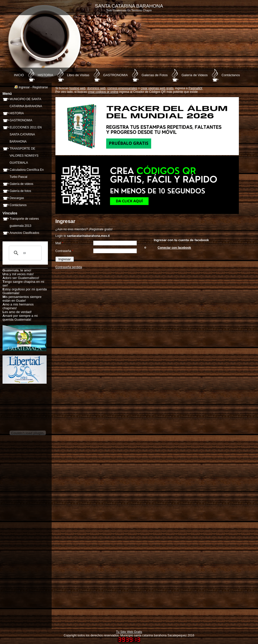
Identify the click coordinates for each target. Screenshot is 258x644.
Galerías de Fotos (155, 75)
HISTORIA (45, 75)
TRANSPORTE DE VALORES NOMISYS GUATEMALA (24, 156)
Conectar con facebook (174, 248)
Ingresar (24, 87)
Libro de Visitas (78, 75)
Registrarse (40, 87)
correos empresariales (122, 88)
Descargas (17, 198)
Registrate (97, 229)
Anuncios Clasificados (24, 233)
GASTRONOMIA (116, 75)
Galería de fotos (20, 191)
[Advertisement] (40, 550)
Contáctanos (231, 75)
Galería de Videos (195, 75)
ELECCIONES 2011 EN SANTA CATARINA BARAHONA (26, 134)
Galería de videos (21, 184)
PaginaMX (195, 88)
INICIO (19, 75)
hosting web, (78, 88)
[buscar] (24, 253)
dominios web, (97, 88)
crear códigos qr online (103, 92)
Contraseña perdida (69, 267)
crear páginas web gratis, (157, 88)
